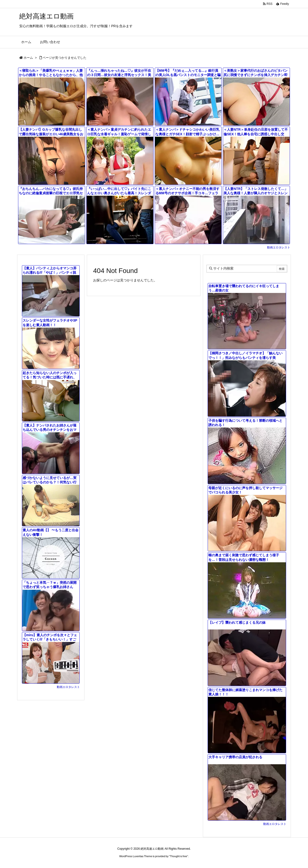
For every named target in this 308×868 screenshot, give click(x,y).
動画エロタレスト (279, 247)
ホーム (28, 58)
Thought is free (178, 856)
